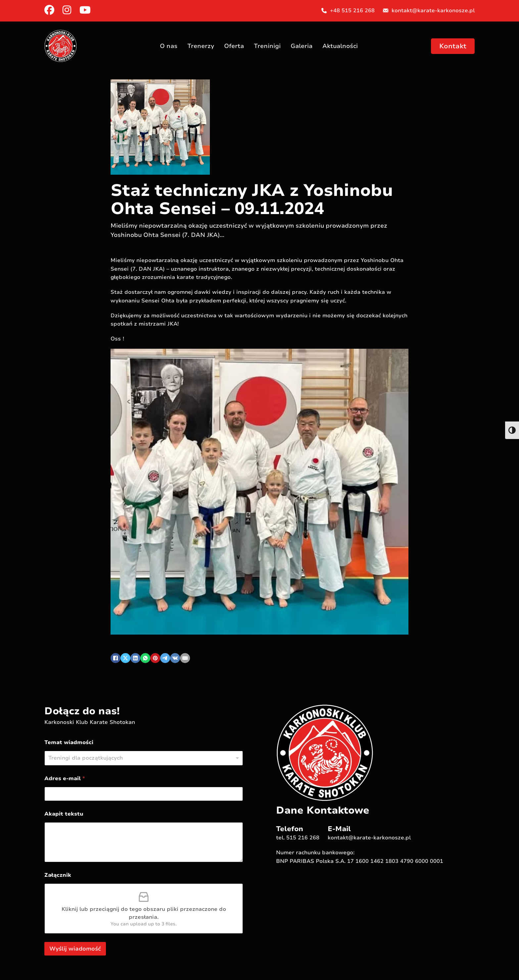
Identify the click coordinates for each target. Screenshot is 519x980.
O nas (169, 46)
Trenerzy (201, 46)
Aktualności (340, 46)
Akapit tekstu (64, 814)
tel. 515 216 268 (298, 838)
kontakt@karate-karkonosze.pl (369, 838)
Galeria (302, 46)
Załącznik (58, 875)
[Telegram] (165, 658)
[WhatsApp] (145, 658)
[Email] (185, 658)
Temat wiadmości (69, 743)
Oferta (234, 46)
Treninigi (267, 46)
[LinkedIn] (135, 658)
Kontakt (453, 46)
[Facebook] (116, 658)
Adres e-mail (65, 779)
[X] (125, 658)
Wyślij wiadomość (75, 949)
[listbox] (144, 758)
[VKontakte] (175, 658)
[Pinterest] (155, 658)
